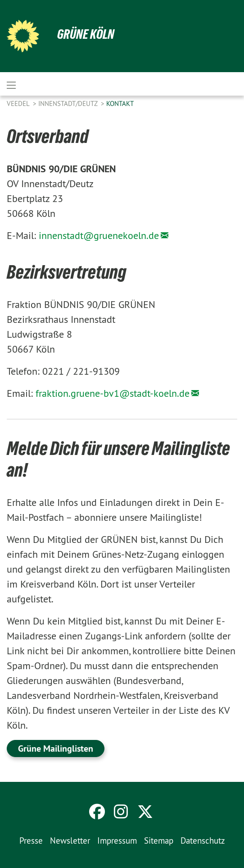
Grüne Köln (86, 34)
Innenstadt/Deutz (69, 103)
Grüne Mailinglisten (56, 749)
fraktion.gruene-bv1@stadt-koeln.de (113, 393)
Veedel (19, 103)
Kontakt (120, 103)
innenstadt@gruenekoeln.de (99, 235)
